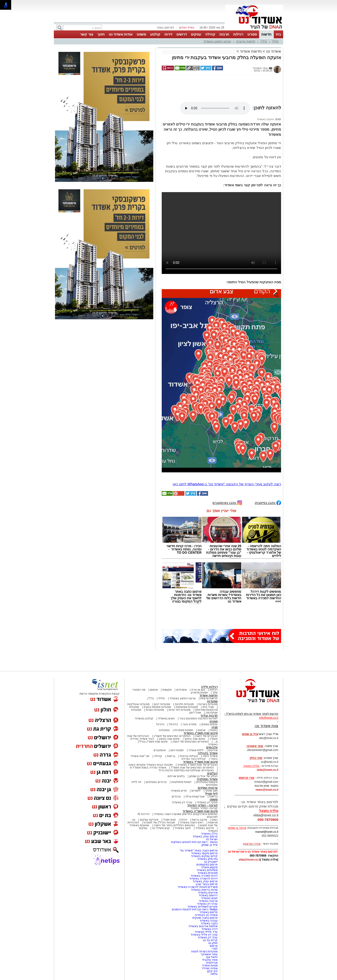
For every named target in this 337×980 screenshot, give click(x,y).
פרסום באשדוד (208, 912)
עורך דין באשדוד (208, 937)
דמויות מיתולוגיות (181, 782)
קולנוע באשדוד (144, 718)
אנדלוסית (212, 963)
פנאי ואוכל (169, 820)
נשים (215, 820)
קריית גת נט (210, 940)
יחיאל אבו (212, 957)
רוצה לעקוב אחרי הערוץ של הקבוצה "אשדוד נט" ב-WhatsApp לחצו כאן (227, 484)
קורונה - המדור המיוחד (202, 805)
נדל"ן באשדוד (209, 834)
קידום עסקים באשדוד (204, 856)
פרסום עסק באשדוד (205, 836)
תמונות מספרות (183, 730)
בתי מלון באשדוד (207, 859)
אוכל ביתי (208, 707)
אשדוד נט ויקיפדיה (206, 915)
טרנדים (176, 797)
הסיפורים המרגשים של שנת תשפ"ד (192, 768)
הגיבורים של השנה (206, 736)
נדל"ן (264, 41)
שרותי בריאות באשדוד (204, 890)
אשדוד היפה (210, 756)
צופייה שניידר (210, 968)
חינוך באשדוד (183, 828)
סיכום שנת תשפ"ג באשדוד (201, 733)
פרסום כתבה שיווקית (205, 918)
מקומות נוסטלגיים (206, 782)
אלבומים (212, 747)
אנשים (154, 690)
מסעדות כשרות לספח (204, 951)
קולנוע (155, 34)
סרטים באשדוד (205, 828)
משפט (141, 34)
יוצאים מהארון (199, 693)
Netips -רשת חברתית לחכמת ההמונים (195, 909)
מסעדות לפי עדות (180, 710)
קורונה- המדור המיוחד (204, 808)
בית (278, 34)
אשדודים (181, 690)
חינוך (101, 34)
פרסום (213, 946)
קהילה (210, 34)
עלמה (214, 974)
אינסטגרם (160, 750)
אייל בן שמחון (210, 845)
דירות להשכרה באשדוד (203, 879)
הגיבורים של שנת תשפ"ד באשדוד (197, 765)
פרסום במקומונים (207, 865)
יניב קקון (212, 971)
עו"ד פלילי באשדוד (206, 932)
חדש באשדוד (179, 791)
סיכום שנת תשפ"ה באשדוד (200, 811)
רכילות (238, 34)
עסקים (196, 34)
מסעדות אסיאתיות (187, 707)
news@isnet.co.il (267, 790)
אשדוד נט (273, 51)
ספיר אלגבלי (210, 960)
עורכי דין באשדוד (182, 802)
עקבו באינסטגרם (227, 502)
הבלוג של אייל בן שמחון (203, 776)
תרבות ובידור (209, 716)
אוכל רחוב (195, 713)
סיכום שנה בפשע (169, 739)
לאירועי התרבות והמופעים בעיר (198, 718)
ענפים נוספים (209, 724)
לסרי (215, 949)
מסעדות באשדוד (208, 873)
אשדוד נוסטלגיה (207, 779)
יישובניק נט (210, 862)
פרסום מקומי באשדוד (204, 853)
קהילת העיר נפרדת (194, 759)
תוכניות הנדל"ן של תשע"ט (159, 822)
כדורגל (160, 724)
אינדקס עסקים (149, 820)
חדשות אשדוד (251, 51)
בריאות (171, 756)
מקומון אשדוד (209, 867)
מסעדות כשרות (155, 710)
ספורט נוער (190, 724)
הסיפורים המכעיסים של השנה (190, 742)
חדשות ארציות (246, 41)
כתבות (214, 730)
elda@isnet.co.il (268, 770)
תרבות (224, 34)
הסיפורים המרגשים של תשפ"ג (172, 736)
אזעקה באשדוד (265, 119)
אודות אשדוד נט (121, 34)
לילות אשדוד (196, 750)
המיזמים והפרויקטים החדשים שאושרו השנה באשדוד (185, 814)
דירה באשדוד (210, 929)
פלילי (275, 41)
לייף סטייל (211, 794)
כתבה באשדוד (209, 923)
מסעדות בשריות (208, 704)
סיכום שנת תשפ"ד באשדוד (200, 762)
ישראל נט (212, 839)
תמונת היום (177, 750)
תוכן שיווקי (211, 791)
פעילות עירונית (189, 756)
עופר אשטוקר (209, 954)
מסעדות (212, 701)
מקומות (167, 690)
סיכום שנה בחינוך (195, 739)
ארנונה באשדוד (208, 901)
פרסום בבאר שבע (207, 884)
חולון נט (212, 943)
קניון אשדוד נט (161, 828)
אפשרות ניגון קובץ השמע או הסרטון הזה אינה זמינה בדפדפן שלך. (215, 108)
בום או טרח (198, 690)
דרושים (182, 34)
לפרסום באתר (165, 28)
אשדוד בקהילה (208, 753)
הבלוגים (212, 773)
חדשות (266, 34)
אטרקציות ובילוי (195, 797)
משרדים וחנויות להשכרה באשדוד (198, 887)
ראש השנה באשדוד (192, 822)
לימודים (196, 791)
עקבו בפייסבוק (268, 502)
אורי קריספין (246, 778)
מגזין (215, 727)
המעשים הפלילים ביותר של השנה (174, 825)
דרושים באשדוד (208, 895)
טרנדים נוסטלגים (156, 782)
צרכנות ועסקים (208, 788)
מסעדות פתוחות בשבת (158, 707)
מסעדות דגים (162, 704)
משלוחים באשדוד (207, 870)
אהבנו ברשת (200, 820)
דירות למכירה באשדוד (204, 876)
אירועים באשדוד (208, 893)
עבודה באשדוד (208, 921)
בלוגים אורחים (176, 776)
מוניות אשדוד (210, 966)
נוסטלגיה (164, 730)
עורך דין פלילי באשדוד (204, 935)
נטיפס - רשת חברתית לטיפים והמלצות (194, 842)
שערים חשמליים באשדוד (203, 907)
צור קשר (86, 34)
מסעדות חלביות (184, 704)
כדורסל (173, 724)
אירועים (213, 750)
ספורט (252, 34)
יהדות (184, 820)
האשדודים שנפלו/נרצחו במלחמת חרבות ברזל (186, 770)
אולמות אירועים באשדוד (203, 926)
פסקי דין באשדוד (207, 802)
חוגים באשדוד (166, 718)
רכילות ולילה (209, 687)
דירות (168, 34)
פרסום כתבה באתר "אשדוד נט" (199, 851)
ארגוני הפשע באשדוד (217, 41)
